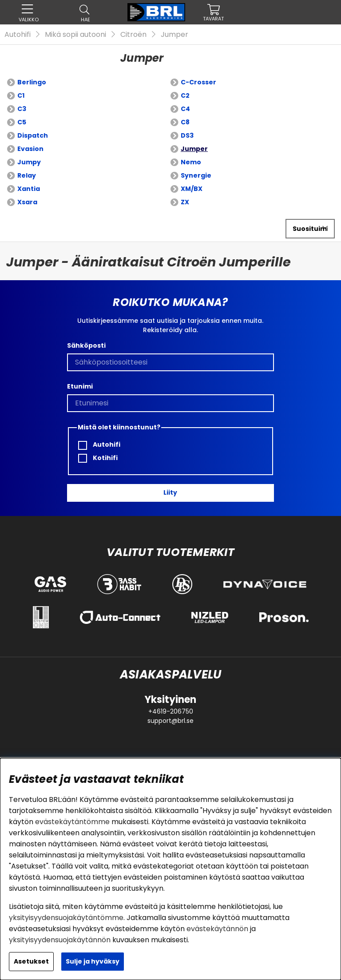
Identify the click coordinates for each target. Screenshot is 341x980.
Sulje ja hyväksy (93, 961)
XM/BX (192, 189)
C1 (21, 95)
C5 (22, 122)
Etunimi (80, 386)
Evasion (30, 149)
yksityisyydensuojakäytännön (60, 940)
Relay (27, 175)
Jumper (174, 34)
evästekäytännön (217, 929)
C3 (22, 109)
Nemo (191, 162)
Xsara (27, 202)
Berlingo (32, 82)
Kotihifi (98, 458)
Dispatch (33, 135)
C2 (185, 95)
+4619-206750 (171, 711)
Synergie (196, 175)
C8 (185, 122)
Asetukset (31, 961)
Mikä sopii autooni (75, 34)
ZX (185, 202)
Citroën (133, 34)
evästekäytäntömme (72, 822)
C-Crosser (198, 82)
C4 (185, 109)
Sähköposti (86, 345)
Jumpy (29, 162)
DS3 (187, 135)
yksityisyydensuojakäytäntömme (66, 918)
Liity (170, 492)
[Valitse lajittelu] (310, 229)
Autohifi (18, 34)
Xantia (29, 189)
